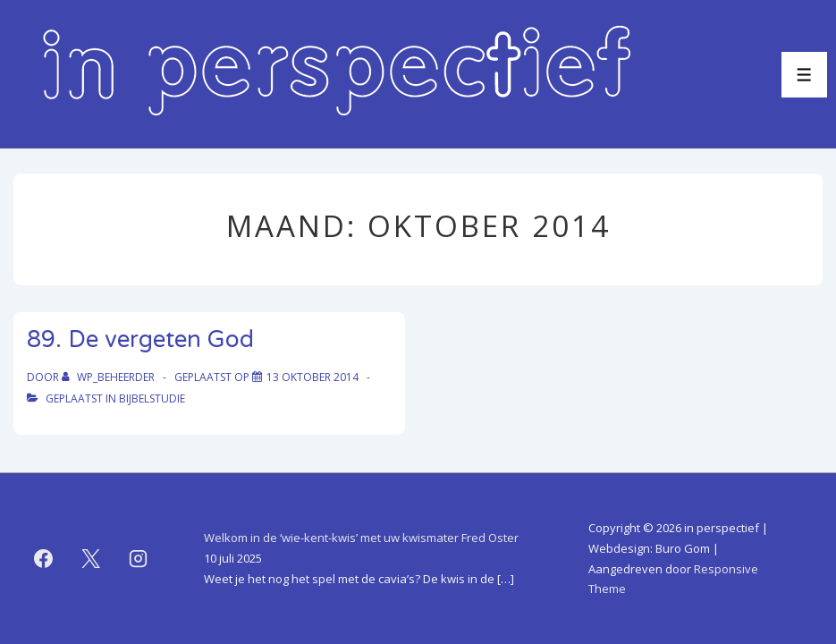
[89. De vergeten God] (312, 377)
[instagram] (139, 559)
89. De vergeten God (140, 339)
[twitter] (91, 559)
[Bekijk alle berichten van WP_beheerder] (110, 377)
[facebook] (44, 559)
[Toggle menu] (804, 75)
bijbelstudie (152, 398)
